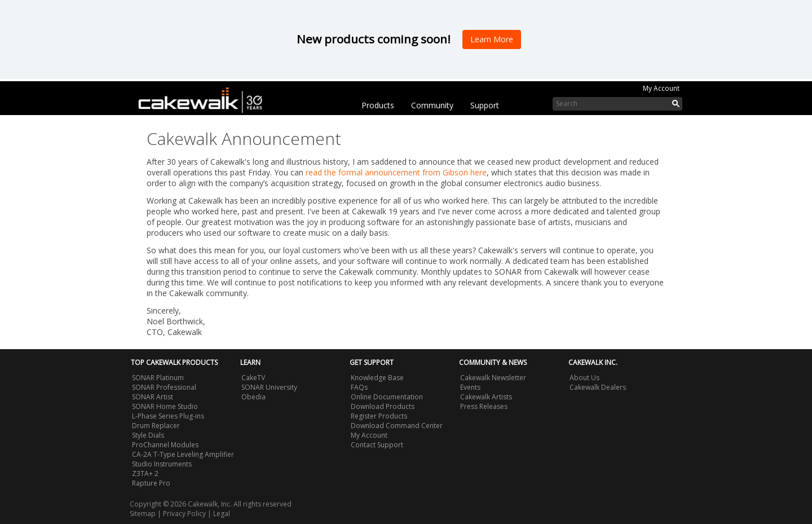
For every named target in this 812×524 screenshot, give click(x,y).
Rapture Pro (151, 483)
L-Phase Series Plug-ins (168, 416)
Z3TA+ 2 (145, 474)
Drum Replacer (156, 426)
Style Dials (148, 435)
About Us (584, 378)
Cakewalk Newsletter (493, 378)
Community (432, 105)
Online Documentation (387, 397)
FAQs (359, 387)
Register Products (379, 416)
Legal (222, 514)
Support (485, 105)
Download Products (383, 406)
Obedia (253, 397)
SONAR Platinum (158, 378)
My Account (661, 88)
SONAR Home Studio (165, 406)
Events (470, 387)
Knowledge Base (377, 378)
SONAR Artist (153, 397)
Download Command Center (397, 426)
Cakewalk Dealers (598, 387)
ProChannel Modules (165, 445)
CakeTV (253, 378)
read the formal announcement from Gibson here (396, 172)
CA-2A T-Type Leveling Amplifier (183, 454)
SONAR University (269, 387)
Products (378, 105)
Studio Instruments (162, 464)
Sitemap (143, 514)
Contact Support (377, 445)
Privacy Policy (184, 514)
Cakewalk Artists (486, 397)
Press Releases (484, 406)
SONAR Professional (164, 387)
